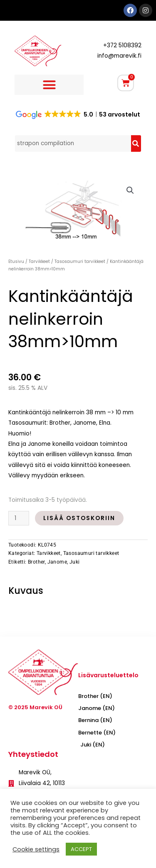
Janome (57, 562)
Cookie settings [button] (36, 849)
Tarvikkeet (39, 261)
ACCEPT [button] (81, 849)
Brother (36, 562)
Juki (75, 562)
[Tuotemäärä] (19, 518)
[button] (49, 85)
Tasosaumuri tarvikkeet (80, 261)
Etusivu (16, 261)
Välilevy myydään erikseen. (47, 475)
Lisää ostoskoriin (79, 518)
